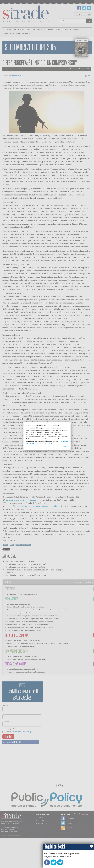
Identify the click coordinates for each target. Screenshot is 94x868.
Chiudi (66, 446)
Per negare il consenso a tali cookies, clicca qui (47, 442)
